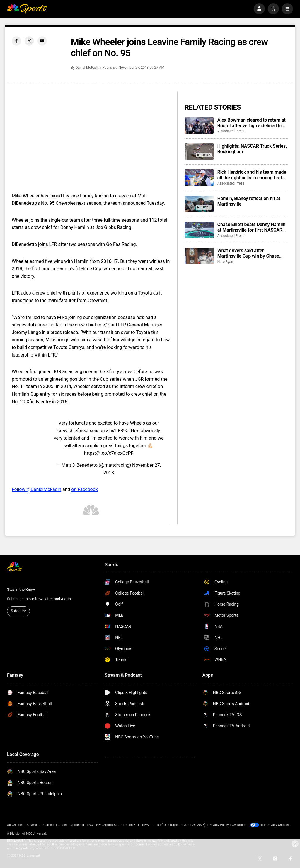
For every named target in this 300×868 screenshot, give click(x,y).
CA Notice (239, 825)
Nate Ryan (225, 262)
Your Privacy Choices (275, 825)
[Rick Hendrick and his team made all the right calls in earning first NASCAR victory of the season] (199, 178)
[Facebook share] (16, 41)
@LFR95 (120, 431)
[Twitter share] (29, 41)
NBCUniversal (36, 834)
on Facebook (85, 489)
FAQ (90, 825)
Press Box (132, 825)
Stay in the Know (21, 589)
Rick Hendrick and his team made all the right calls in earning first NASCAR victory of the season (252, 175)
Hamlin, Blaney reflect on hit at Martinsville (249, 201)
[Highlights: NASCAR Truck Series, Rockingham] (199, 151)
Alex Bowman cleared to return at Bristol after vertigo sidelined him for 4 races (252, 123)
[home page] (27, 9)
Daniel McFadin (88, 68)
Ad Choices (15, 825)
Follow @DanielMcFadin (36, 489)
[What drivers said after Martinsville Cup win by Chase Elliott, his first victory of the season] (199, 256)
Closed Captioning (71, 825)
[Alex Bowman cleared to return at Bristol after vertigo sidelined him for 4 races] (199, 125)
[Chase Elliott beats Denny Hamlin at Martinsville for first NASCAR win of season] (199, 230)
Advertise (34, 825)
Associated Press (231, 131)
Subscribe (18, 611)
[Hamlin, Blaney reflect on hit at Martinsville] (199, 204)
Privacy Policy (219, 825)
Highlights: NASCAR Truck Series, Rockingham (252, 149)
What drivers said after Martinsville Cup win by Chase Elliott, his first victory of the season (248, 253)
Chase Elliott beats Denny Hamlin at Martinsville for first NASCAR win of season (252, 227)
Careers (49, 825)
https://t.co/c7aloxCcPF (109, 453)
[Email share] (42, 41)
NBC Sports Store (109, 825)
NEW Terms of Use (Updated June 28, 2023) (174, 825)
